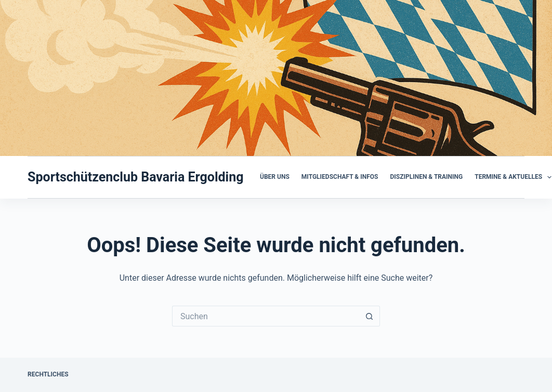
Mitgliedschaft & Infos (340, 177)
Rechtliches (48, 374)
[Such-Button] (370, 316)
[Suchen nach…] (266, 316)
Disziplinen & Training (426, 177)
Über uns (275, 177)
